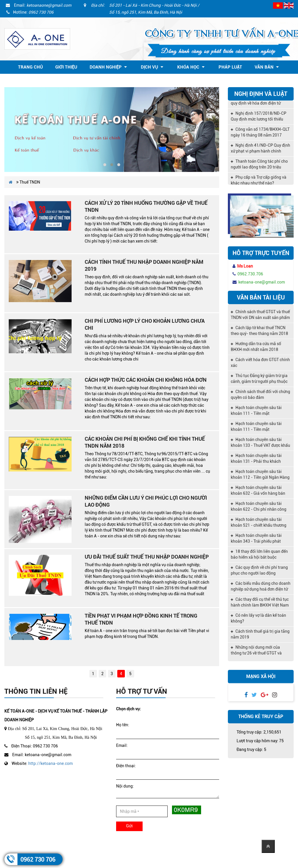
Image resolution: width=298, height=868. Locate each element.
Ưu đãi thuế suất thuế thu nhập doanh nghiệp (147, 557)
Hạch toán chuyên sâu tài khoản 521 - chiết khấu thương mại (259, 523)
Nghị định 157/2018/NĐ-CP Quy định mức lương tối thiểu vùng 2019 (259, 118)
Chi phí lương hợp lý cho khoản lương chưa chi (145, 324)
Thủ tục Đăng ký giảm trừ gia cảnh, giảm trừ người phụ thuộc (259, 379)
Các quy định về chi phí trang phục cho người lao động (259, 570)
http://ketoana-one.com (50, 763)
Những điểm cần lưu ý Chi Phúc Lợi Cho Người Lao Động (146, 501)
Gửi (129, 826)
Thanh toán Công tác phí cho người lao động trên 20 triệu (259, 166)
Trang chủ (30, 67)
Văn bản (267, 67)
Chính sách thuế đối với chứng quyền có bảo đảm (260, 394)
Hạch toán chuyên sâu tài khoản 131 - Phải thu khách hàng (256, 459)
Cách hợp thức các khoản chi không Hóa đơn (146, 380)
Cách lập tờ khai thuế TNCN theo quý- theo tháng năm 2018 (259, 331)
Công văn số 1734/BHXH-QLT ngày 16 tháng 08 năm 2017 (260, 134)
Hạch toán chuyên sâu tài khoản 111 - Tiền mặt (256, 410)
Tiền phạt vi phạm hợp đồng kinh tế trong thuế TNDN (141, 619)
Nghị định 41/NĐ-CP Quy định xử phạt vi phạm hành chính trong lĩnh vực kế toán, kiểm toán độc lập (260, 150)
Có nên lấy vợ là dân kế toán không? (258, 618)
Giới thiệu (66, 67)
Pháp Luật (230, 67)
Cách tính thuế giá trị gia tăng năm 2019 (260, 634)
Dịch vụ (152, 67)
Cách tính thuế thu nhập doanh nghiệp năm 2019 (144, 265)
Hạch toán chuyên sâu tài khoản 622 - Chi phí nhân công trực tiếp (259, 507)
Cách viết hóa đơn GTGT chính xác (260, 363)
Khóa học (191, 67)
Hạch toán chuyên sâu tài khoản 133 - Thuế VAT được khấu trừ (260, 443)
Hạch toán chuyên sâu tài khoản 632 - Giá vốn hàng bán (258, 490)
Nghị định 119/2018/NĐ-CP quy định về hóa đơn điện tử (259, 102)
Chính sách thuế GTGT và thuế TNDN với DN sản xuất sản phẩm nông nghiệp (260, 315)
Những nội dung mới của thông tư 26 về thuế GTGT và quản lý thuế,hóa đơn (256, 651)
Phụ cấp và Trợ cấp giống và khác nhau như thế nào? (259, 182)
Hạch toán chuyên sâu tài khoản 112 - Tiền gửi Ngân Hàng (260, 474)
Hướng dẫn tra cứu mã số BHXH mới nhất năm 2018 (256, 347)
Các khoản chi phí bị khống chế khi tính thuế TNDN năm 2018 (145, 442)
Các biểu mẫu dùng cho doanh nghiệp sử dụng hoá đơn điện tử (261, 586)
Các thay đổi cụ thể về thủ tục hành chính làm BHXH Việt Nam (260, 602)
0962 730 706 (38, 860)
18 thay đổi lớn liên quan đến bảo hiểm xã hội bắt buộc (259, 554)
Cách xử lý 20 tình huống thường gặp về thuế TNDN (146, 206)
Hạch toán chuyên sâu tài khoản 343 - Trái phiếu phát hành (256, 539)
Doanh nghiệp (108, 67)
